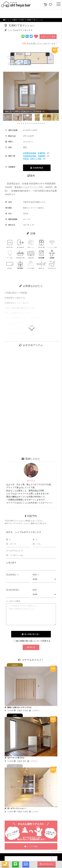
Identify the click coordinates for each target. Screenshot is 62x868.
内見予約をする (47, 864)
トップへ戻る (31, 846)
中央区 (22, 20)
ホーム (6, 20)
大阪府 (14, 20)
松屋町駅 (42, 153)
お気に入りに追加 (48, 37)
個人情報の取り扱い (31, 634)
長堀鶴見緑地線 (30, 153)
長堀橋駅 (42, 156)
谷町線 (26, 159)
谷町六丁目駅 (36, 159)
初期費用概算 (37, 168)
